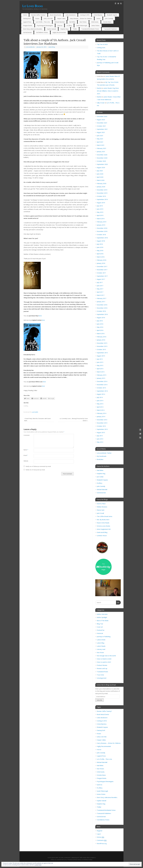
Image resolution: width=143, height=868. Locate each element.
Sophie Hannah (51, 29)
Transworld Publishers (110, 29)
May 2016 (100, 327)
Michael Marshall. (60, 22)
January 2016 (101, 340)
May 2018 (100, 250)
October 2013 (101, 426)
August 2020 (101, 167)
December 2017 (102, 266)
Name (26, 450)
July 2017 (100, 282)
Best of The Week (103, 621)
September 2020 (102, 164)
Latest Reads (101, 646)
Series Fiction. (96, 25)
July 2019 (100, 206)
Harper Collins (61, 18)
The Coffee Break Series (105, 516)
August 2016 (101, 318)
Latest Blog (52, 47)
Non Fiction (100, 652)
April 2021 (100, 142)
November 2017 (102, 270)
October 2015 (101, 349)
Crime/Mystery (98, 15)
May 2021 (100, 139)
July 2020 (100, 171)
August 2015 (101, 356)
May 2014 (100, 404)
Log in (99, 834)
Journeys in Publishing (104, 636)
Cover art (100, 627)
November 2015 (102, 346)
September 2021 (102, 129)
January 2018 (101, 263)
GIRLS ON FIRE (48, 18)
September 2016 (102, 314)
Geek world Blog (102, 532)
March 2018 (101, 257)
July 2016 (100, 321)
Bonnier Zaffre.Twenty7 (38, 15)
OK (118, 602)
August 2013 (101, 432)
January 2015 (101, 378)
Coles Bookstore (71, 15)
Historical (100, 633)
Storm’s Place (101, 504)
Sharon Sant (101, 510)
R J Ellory (69, 25)
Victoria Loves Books (104, 526)
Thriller (75, 29)
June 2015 (100, 362)
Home (25, 15)
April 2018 (100, 254)
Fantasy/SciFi (27, 18)
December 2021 (102, 123)
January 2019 (101, 225)
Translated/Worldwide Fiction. (90, 29)
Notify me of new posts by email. (35, 470)
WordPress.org (102, 843)
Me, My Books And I (103, 520)
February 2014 (102, 413)
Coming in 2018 (85, 15)
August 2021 (101, 132)
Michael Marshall (102, 489)
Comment (26, 435)
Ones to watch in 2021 (104, 662)
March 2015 (101, 372)
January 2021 (101, 152)
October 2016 (101, 311)
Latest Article (101, 640)
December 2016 (102, 305)
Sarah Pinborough (82, 25)
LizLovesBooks (30, 47)
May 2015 (100, 365)
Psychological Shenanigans (45, 25)
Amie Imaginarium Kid (104, 529)
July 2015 (100, 359)
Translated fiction (102, 672)
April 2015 (100, 369)
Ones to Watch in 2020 (104, 659)
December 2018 (102, 228)
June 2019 (100, 209)
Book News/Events (56, 15)
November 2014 (102, 385)
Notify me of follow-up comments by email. (38, 466)
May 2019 (100, 212)
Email (26, 455)
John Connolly (109, 18)
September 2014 (102, 391)
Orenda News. (107, 22)
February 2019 (102, 222)
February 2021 (102, 148)
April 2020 (100, 177)
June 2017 (100, 286)
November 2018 (102, 231)
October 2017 (101, 273)
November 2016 (102, 308)
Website (26, 461)
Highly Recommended (59, 32)
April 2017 (100, 292)
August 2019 (101, 203)
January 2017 (101, 302)
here (40, 316)
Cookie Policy (38, 865)
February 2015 (102, 375)
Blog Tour (100, 624)
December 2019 (102, 190)
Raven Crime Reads (103, 523)
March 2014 (101, 410)
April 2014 (100, 407)
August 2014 (101, 394)
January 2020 (101, 187)
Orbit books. (95, 22)
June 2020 (100, 174)
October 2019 (101, 196)
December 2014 (102, 381)
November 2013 (102, 423)
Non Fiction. (83, 22)
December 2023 (102, 116)
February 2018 (102, 260)
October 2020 (101, 161)
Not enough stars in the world (106, 656)
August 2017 (101, 279)
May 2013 (100, 442)
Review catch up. (102, 668)
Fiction (37, 18)
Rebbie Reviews (102, 507)
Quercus (60, 25)
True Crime (100, 675)
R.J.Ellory (100, 483)
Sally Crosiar (101, 103)
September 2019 (102, 199)
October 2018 (101, 235)
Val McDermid (27, 32)
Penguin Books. (28, 25)
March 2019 (101, 219)
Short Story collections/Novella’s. (33, 29)
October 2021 (101, 126)
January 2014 (101, 416)
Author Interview (102, 614)
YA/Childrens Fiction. (42, 32)
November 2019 (102, 193)
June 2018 (100, 247)
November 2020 (102, 158)
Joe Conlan (100, 477)
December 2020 (102, 155)
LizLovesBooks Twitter (104, 453)
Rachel (99, 88)
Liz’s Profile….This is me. (43, 22)
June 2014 (100, 401)
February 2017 (102, 298)
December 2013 (102, 420)
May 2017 (100, 289)
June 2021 (100, 136)
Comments (102, 840)
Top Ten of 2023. (102, 44)
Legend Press (27, 22)
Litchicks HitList (102, 536)
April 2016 (100, 330)
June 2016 (100, 324)
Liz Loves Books (33, 6)
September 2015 (102, 353)
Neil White (72, 22)
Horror (98, 18)
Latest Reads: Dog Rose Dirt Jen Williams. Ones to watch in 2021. (108, 91)
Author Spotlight (102, 617)
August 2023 (101, 120)
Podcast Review (102, 665)
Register (100, 831)
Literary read (101, 649)
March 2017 (101, 295)
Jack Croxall (100, 513)
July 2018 (100, 244)
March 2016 (101, 333)
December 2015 (102, 343)
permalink (35, 412)
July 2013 (100, 436)
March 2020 (101, 180)
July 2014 (100, 397)
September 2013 (102, 429)
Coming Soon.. (101, 48)
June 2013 (100, 439)
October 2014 (101, 388)
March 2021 (101, 145)
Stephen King (64, 29)
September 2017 (102, 276)
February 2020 (102, 183)
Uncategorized (102, 678)
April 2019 (100, 215)
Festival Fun (101, 630)
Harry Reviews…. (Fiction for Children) (81, 18)
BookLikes (100, 459)
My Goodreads (102, 456)
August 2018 (101, 241)
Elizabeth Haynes (112, 15)
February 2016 (102, 337)
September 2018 (102, 238)
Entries (101, 837)
